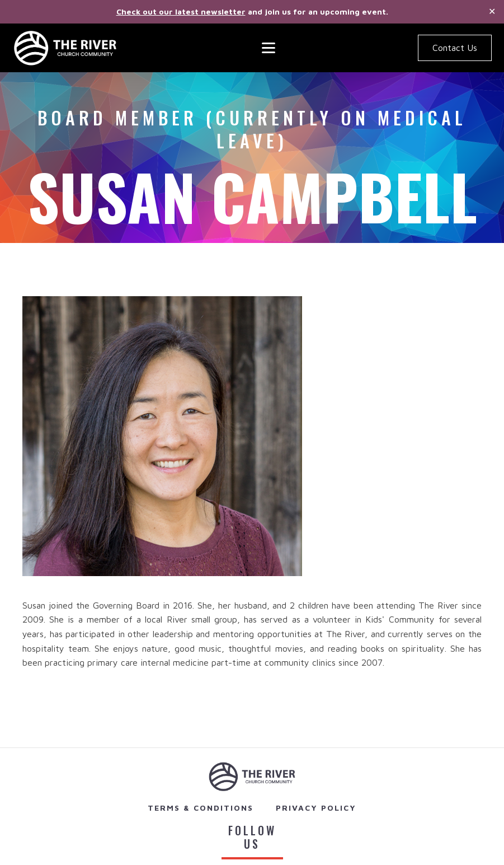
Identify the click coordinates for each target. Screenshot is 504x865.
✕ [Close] (492, 11)
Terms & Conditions (201, 808)
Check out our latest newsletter (181, 11)
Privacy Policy (316, 808)
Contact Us (455, 48)
